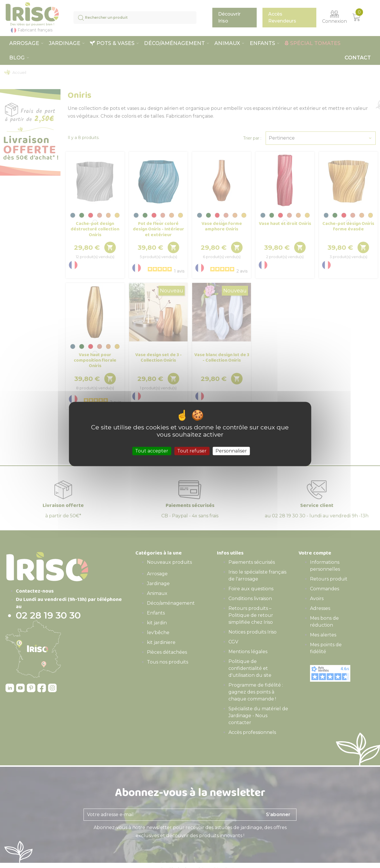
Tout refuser (192, 451)
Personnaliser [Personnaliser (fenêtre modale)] (231, 451)
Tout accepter (152, 451)
